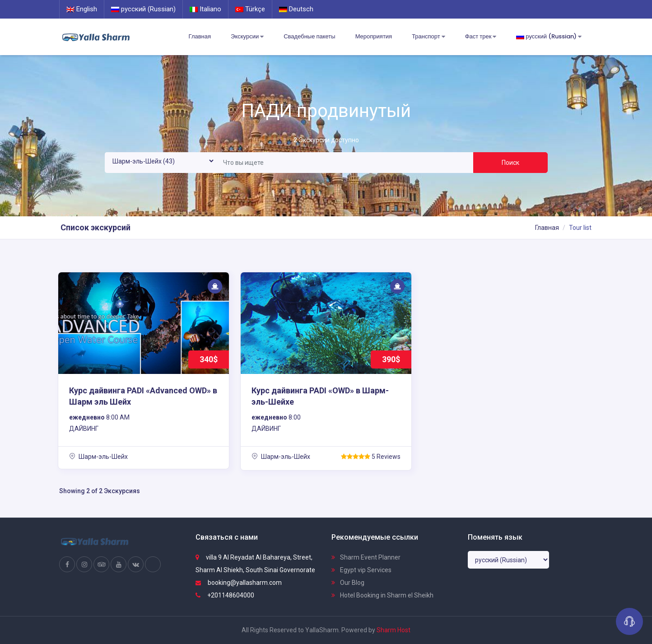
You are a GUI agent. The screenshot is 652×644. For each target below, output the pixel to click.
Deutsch (296, 9)
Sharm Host (394, 630)
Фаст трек (481, 37)
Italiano (205, 9)
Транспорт (428, 37)
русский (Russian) (143, 9)
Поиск (510, 163)
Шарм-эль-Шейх (98, 457)
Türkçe (250, 9)
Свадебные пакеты (309, 36)
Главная (200, 36)
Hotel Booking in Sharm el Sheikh (382, 595)
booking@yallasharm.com (239, 583)
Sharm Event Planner (366, 557)
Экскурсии (247, 37)
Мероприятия (374, 36)
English (82, 9)
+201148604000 (225, 595)
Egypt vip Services (361, 570)
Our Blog (348, 583)
